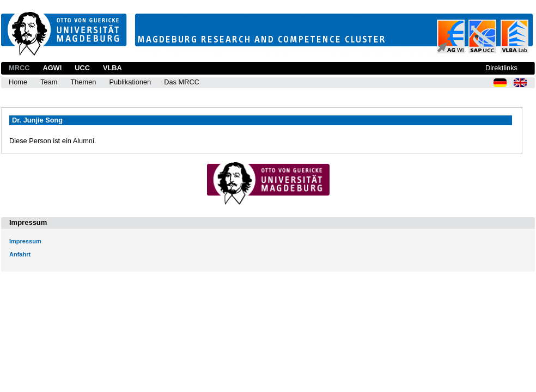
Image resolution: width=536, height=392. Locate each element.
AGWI (52, 68)
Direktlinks (501, 68)
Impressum (25, 241)
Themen (83, 82)
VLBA (112, 68)
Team (49, 82)
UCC (82, 68)
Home (18, 82)
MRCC (19, 68)
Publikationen (130, 82)
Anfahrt (20, 254)
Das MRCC (182, 82)
